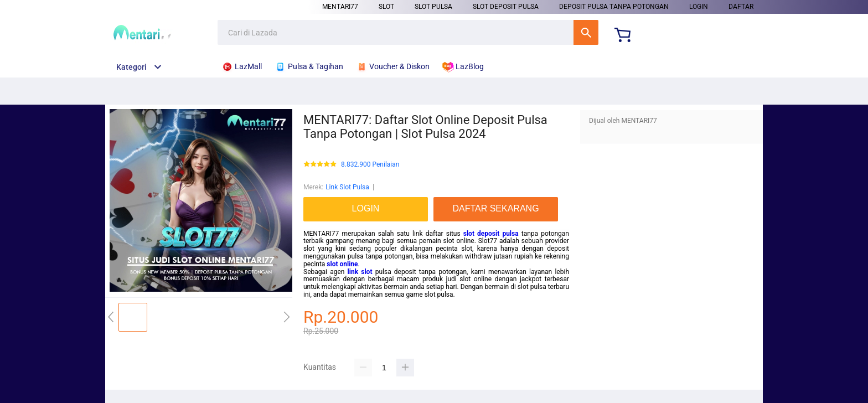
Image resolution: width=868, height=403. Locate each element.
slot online (342, 264)
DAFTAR (741, 7)
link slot (360, 272)
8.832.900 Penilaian (370, 165)
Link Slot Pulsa (347, 187)
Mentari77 (340, 7)
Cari (586, 32)
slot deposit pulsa (491, 234)
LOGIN (699, 7)
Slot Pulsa (433, 7)
